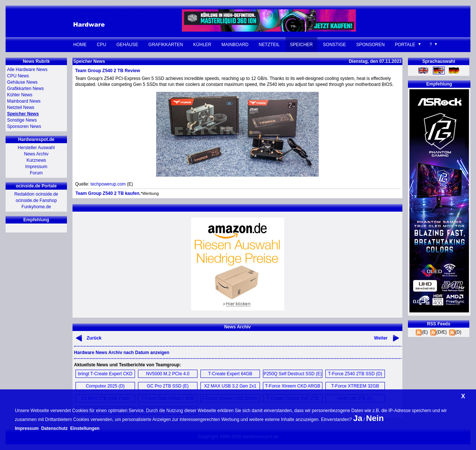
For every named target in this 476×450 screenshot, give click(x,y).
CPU (101, 45)
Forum (36, 173)
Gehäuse (127, 45)
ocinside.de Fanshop (36, 200)
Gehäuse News (22, 82)
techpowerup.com (108, 184)
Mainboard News (24, 101)
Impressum (36, 167)
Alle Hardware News (27, 70)
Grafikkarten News (25, 89)
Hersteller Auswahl (36, 148)
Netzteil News (21, 107)
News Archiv (36, 154)
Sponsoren (371, 45)
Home (80, 45)
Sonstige (334, 45)
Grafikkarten (166, 45)
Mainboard (235, 45)
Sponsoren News (24, 126)
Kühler (202, 45)
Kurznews (36, 160)
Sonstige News (22, 120)
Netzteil (269, 45)
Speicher (301, 45)
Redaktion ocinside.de (36, 194)
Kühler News (20, 95)
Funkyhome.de (36, 207)
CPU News (18, 76)
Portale (405, 45)
